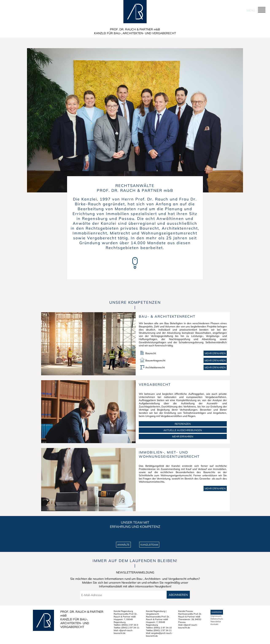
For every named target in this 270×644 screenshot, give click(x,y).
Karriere (217, 612)
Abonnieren (178, 595)
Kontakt (214, 624)
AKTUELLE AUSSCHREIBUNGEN (183, 430)
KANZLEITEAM (149, 545)
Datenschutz (217, 619)
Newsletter (216, 622)
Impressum (216, 616)
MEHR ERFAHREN (183, 436)
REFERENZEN (183, 424)
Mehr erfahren (215, 353)
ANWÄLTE (123, 545)
